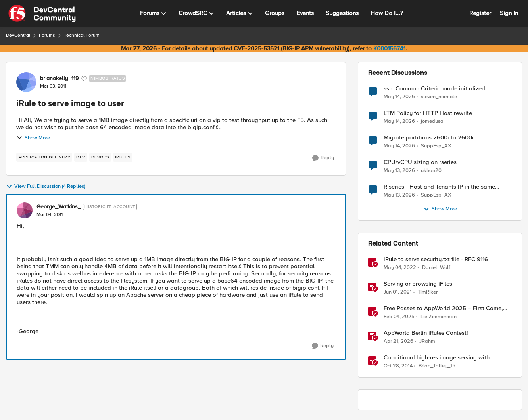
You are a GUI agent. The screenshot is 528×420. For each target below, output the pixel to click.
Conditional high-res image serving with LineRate (437, 358)
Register (480, 13)
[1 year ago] (399, 317)
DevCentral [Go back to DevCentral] (18, 35)
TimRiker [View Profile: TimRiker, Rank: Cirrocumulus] (428, 292)
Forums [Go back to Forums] (47, 35)
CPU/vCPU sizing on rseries (420, 162)
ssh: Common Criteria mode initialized (434, 89)
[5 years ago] (398, 292)
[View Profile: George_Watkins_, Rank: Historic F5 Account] (25, 210)
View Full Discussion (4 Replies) (46, 187)
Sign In (509, 13)
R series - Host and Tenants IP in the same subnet (439, 187)
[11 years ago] (398, 366)
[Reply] (323, 158)
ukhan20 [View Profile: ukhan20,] (431, 171)
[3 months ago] (398, 342)
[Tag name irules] (123, 157)
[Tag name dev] (81, 157)
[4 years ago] (400, 268)
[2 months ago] (399, 97)
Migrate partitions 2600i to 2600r (429, 138)
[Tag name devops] (100, 157)
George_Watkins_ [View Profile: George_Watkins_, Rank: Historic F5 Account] (59, 207)
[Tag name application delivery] (44, 157)
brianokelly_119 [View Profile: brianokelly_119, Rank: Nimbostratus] (59, 78)
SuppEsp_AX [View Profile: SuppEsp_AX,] (436, 146)
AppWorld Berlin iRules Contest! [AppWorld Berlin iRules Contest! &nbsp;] (426, 333)
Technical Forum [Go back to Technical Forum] (82, 35)
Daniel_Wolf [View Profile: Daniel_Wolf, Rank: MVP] (436, 268)
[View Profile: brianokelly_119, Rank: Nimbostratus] (26, 82)
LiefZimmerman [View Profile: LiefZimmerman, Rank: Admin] (439, 317)
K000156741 (389, 48)
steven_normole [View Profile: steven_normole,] (439, 96)
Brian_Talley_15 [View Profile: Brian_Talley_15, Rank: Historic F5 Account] (437, 366)
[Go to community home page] (42, 13)
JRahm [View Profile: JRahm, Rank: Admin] (427, 341)
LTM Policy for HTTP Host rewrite (428, 113)
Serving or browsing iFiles (418, 284)
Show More (33, 138)
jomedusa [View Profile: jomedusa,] (432, 121)
